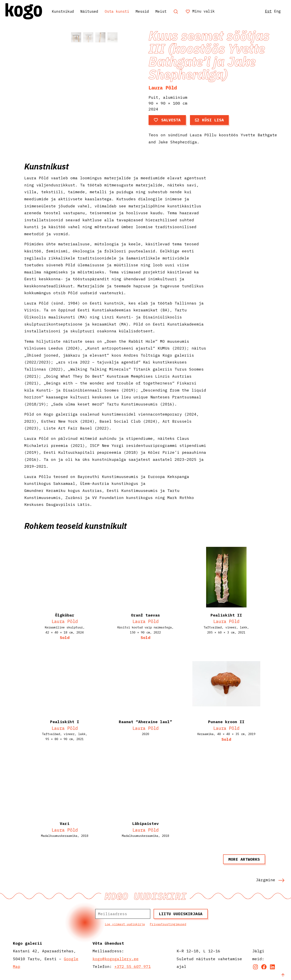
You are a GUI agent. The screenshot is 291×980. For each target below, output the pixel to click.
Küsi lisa (209, 120)
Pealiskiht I (65, 722)
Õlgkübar (65, 615)
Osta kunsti (123, 11)
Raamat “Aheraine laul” (145, 722)
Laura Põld (163, 88)
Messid (150, 11)
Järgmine (270, 880)
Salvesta (167, 120)
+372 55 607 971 (133, 966)
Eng (276, 11)
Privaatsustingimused (168, 924)
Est (266, 11)
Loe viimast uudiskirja (125, 924)
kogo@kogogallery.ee (116, 959)
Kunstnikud (65, 11)
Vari (65, 823)
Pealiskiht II (226, 615)
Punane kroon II (226, 722)
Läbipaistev (145, 823)
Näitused (93, 11)
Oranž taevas (145, 615)
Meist (170, 11)
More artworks (244, 859)
